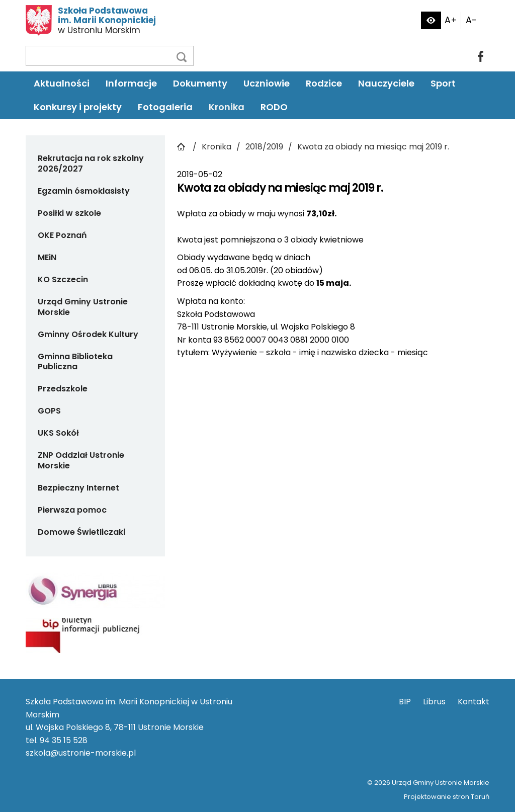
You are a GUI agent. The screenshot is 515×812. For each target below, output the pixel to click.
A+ (451, 20)
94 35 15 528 (64, 740)
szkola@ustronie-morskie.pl (81, 753)
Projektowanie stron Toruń (447, 797)
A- (471, 20)
